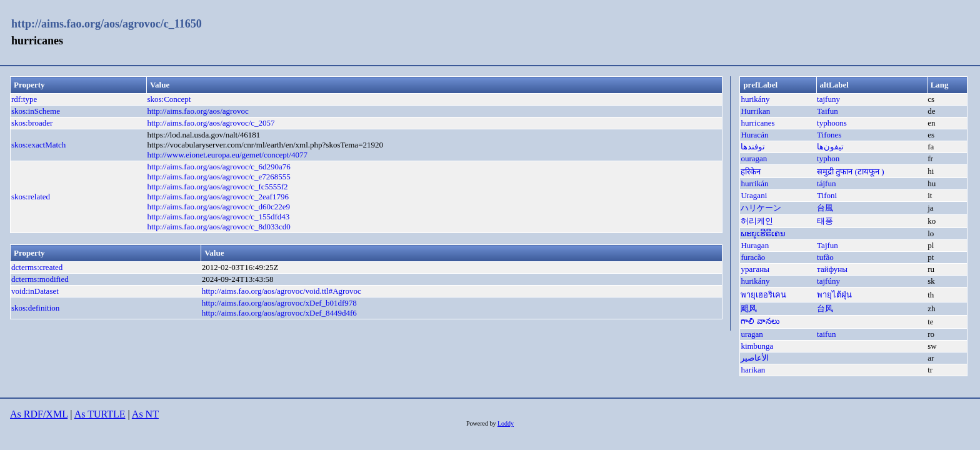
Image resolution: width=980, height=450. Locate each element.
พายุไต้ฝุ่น (834, 295)
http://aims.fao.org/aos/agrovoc (197, 111)
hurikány (755, 99)
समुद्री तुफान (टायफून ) (850, 172)
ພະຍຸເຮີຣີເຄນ (763, 233)
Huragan (755, 245)
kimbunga (757, 346)
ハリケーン (761, 208)
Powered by (482, 423)
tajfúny (828, 281)
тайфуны (832, 269)
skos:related (31, 197)
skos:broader (32, 123)
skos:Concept (169, 99)
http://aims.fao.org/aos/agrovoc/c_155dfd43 (218, 217)
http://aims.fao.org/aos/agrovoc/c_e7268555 (218, 177)
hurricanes (757, 123)
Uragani (754, 195)
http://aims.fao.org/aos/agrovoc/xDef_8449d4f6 (279, 313)
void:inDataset (35, 291)
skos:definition (35, 308)
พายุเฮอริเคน (763, 295)
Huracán (754, 135)
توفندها (753, 147)
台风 (825, 308)
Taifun (827, 111)
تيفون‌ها (830, 147)
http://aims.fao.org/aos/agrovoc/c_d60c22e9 (218, 207)
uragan (752, 334)
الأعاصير (755, 358)
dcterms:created (37, 267)
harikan (753, 370)
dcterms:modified (40, 279)
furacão (753, 257)
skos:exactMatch (38, 145)
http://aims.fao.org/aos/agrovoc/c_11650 (107, 24)
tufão (825, 257)
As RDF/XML (39, 414)
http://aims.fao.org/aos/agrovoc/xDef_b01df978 (279, 303)
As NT (145, 414)
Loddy (506, 423)
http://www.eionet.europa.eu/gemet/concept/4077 (227, 155)
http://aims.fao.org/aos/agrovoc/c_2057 (211, 123)
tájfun (826, 183)
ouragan (754, 158)
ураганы (755, 269)
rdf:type (24, 99)
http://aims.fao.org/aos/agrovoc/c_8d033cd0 (218, 227)
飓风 (749, 308)
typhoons (832, 123)
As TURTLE (100, 414)
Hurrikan (755, 111)
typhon (828, 158)
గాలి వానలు (760, 321)
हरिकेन (751, 172)
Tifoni (827, 195)
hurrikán (754, 183)
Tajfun (827, 245)
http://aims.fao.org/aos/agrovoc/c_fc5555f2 (217, 187)
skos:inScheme (36, 111)
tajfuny (828, 99)
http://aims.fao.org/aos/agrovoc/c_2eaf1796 (217, 197)
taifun (826, 334)
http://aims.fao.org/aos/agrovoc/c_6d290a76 (218, 167)
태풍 (825, 221)
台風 (825, 208)
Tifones (829, 135)
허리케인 (757, 221)
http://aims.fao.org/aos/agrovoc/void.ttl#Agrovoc (282, 291)
